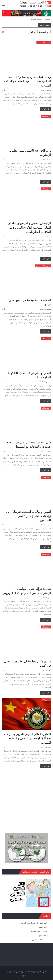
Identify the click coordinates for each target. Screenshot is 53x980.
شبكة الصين (43, 935)
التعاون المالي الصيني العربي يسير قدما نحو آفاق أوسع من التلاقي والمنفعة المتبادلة (27, 738)
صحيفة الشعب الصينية (40, 940)
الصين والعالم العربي (44, 43)
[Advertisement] (26, 799)
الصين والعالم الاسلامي (43, 266)
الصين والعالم (46, 116)
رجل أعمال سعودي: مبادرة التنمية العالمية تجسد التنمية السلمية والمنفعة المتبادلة (27, 81)
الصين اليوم (44, 927)
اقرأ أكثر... (46, 109)
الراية (24, 976)
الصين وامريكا (46, 477)
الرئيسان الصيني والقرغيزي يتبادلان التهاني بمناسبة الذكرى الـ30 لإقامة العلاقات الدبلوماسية (29, 228)
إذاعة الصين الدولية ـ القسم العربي (35, 923)
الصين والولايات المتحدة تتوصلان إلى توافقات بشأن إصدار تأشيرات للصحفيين (29, 516)
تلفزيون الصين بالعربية (40, 931)
